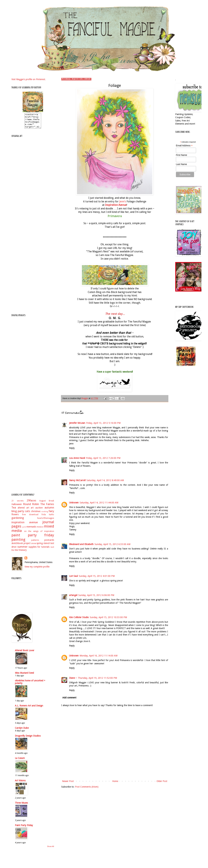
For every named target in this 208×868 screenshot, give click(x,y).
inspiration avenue (25, 525)
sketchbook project (21, 546)
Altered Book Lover (25, 653)
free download (30, 517)
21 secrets (18, 504)
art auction (37, 511)
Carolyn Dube (22, 731)
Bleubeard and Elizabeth (81, 544)
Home (115, 781)
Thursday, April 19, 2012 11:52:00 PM (97, 678)
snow (34, 546)
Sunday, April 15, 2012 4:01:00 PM (97, 576)
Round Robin (31, 507)
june (24, 530)
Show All (51, 849)
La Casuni (20, 761)
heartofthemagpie (46, 521)
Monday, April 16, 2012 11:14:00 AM (99, 656)
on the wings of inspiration (39, 534)
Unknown (74, 503)
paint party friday (33, 538)
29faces (31, 503)
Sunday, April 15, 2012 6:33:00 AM (112, 544)
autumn (49, 510)
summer (22, 550)
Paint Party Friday (24, 828)
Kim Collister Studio (79, 617)
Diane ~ (73, 678)
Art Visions (20, 783)
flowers (15, 517)
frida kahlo (48, 517)
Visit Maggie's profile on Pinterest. (29, 79)
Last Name (181, 164)
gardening (18, 521)
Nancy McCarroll (77, 480)
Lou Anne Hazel (77, 458)
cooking (45, 514)
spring (40, 546)
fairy (51, 514)
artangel (73, 595)
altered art (23, 511)
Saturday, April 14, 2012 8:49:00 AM (105, 480)
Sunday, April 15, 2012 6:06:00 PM (96, 595)
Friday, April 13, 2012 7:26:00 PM (103, 458)
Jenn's (123, 202)
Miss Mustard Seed (24, 676)
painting (18, 542)
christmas (36, 514)
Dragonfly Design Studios (28, 739)
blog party (18, 514)
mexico (40, 530)
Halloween (17, 507)
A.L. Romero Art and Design (29, 709)
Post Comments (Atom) (87, 787)
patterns (35, 543)
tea (16, 553)
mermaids (31, 530)
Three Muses (21, 806)
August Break (47, 504)
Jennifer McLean (77, 423)
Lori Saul (73, 576)
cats (28, 514)
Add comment (69, 698)
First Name (181, 155)
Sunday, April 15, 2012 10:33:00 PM (108, 617)
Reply (72, 448)
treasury (23, 553)
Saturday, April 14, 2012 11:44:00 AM (99, 503)
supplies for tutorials (39, 550)
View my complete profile (37, 570)
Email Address (184, 146)
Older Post (162, 781)
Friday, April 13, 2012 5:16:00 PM (103, 423)
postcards (49, 543)
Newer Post (68, 781)
